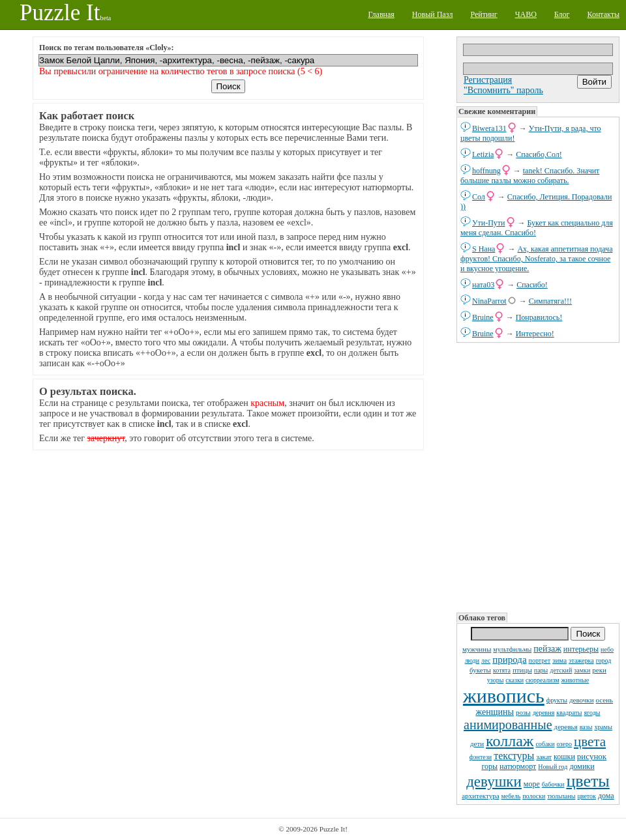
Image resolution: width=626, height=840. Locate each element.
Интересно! (535, 334)
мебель (511, 796)
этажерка (581, 660)
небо (607, 649)
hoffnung (486, 171)
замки (582, 670)
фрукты (557, 700)
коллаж (510, 741)
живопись (504, 696)
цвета (590, 742)
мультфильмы (512, 649)
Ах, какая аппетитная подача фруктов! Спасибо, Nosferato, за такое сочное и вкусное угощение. (536, 259)
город (604, 660)
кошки (564, 757)
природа (509, 659)
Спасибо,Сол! (539, 154)
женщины (495, 712)
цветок (587, 796)
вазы (586, 727)
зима (559, 660)
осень (605, 700)
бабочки (553, 784)
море (532, 784)
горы (489, 766)
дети (477, 744)
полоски (534, 796)
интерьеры (581, 649)
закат (544, 757)
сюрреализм (542, 680)
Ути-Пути (489, 223)
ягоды (592, 713)
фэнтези (481, 757)
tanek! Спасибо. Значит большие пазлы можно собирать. (530, 176)
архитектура (480, 796)
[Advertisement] (538, 476)
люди (472, 660)
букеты (480, 670)
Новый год (553, 767)
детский (561, 670)
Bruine (483, 317)
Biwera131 (489, 128)
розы (523, 712)
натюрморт (518, 766)
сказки (514, 680)
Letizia (483, 154)
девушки (494, 782)
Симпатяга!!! (550, 301)
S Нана (484, 249)
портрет (540, 660)
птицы (522, 670)
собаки (545, 744)
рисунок (592, 756)
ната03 (483, 285)
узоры (496, 680)
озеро (564, 744)
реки (599, 670)
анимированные (508, 725)
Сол (479, 197)
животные (575, 680)
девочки (582, 700)
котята (502, 670)
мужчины (477, 649)
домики (582, 766)
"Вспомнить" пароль (503, 90)
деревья (566, 727)
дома (606, 796)
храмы (603, 727)
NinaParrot (489, 301)
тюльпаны (561, 796)
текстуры (514, 756)
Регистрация (488, 80)
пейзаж (547, 649)
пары (541, 670)
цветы (588, 781)
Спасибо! (532, 285)
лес (486, 660)
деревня (544, 713)
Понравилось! (539, 317)
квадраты (569, 713)
